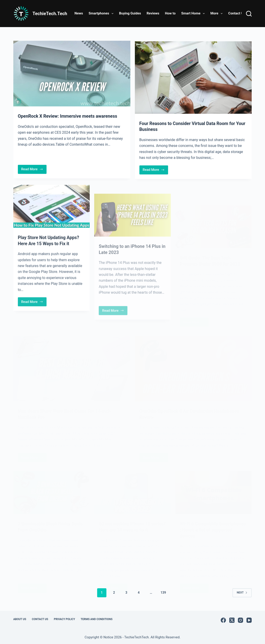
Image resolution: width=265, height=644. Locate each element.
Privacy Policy (64, 618)
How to (170, 13)
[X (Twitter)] (232, 619)
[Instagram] (240, 619)
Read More (34, 170)
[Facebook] (223, 619)
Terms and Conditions (97, 618)
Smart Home (194, 14)
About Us (20, 618)
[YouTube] (249, 619)
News (79, 13)
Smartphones (102, 14)
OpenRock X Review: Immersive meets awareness (68, 116)
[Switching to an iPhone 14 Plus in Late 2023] (132, 226)
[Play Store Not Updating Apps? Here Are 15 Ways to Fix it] (52, 209)
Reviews (153, 13)
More (217, 14)
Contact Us (237, 13)
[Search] (249, 14)
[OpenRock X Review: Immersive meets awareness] (72, 74)
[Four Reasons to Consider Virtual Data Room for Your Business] (193, 78)
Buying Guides (130, 13)
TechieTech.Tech (50, 14)
